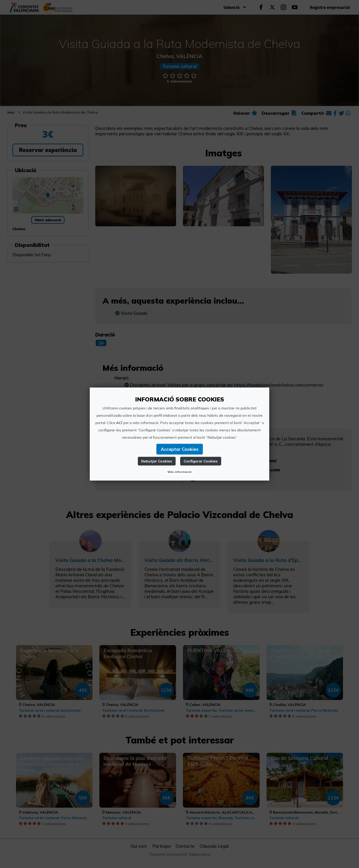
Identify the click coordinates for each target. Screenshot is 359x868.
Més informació (180, 472)
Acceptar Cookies (180, 449)
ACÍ (119, 423)
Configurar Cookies (201, 461)
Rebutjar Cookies (157, 461)
